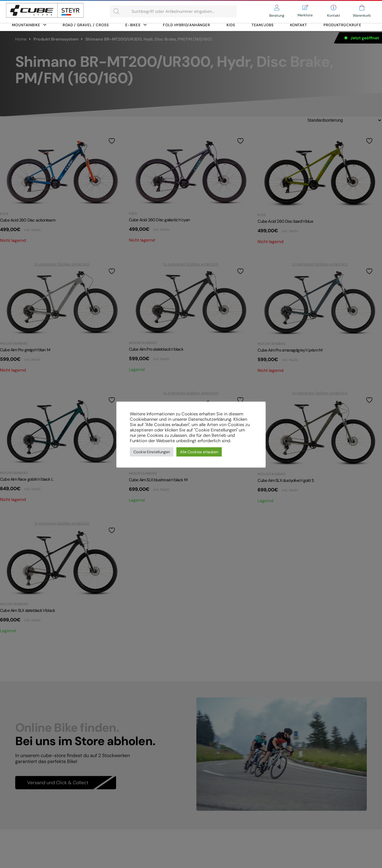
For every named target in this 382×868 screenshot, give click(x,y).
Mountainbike (29, 25)
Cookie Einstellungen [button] (152, 452)
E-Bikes (136, 25)
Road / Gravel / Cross (86, 25)
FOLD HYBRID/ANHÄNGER (187, 25)
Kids (231, 25)
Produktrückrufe (342, 25)
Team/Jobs (263, 25)
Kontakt (299, 25)
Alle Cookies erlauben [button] (199, 452)
